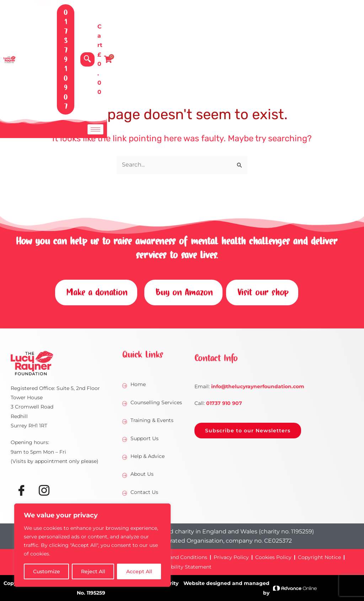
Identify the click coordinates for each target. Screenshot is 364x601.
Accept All (139, 571)
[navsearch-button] (277, 22)
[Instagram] (44, 491)
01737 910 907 (224, 403)
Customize (47, 571)
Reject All (93, 571)
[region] (92, 545)
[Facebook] (21, 491)
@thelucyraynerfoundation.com (258, 386)
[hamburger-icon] (352, 54)
